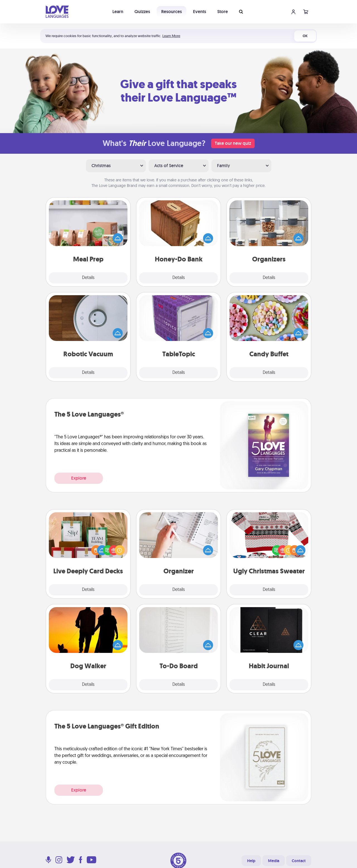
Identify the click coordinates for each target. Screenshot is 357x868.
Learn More (171, 36)
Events (200, 12)
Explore (79, 478)
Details (88, 278)
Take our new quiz (233, 143)
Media (274, 861)
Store (223, 12)
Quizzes (142, 12)
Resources (172, 12)
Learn (118, 12)
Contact (299, 861)
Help (251, 861)
